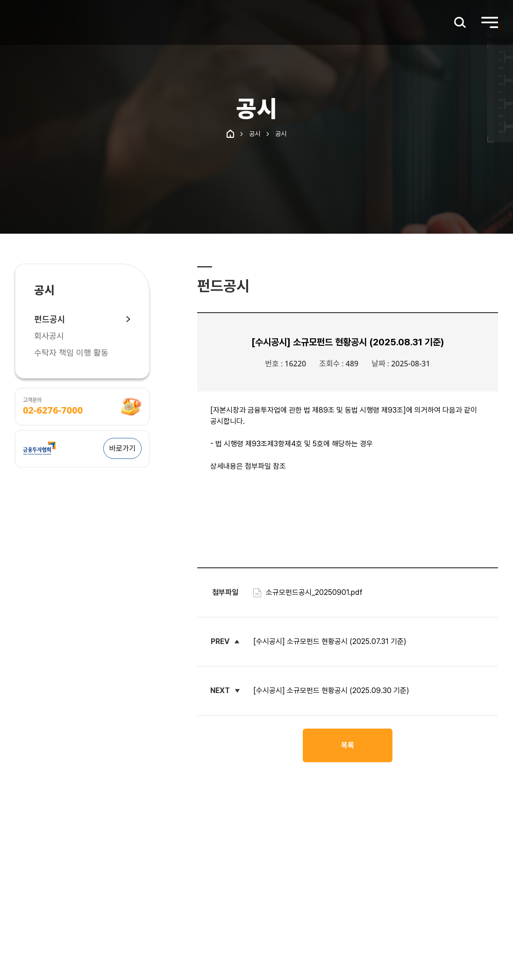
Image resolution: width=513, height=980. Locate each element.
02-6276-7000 (53, 410)
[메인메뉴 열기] (490, 22)
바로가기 (122, 448)
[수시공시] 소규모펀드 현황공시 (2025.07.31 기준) (330, 641)
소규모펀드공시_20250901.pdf (308, 592)
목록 (348, 745)
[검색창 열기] (460, 22)
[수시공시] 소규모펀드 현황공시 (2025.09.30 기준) (331, 690)
